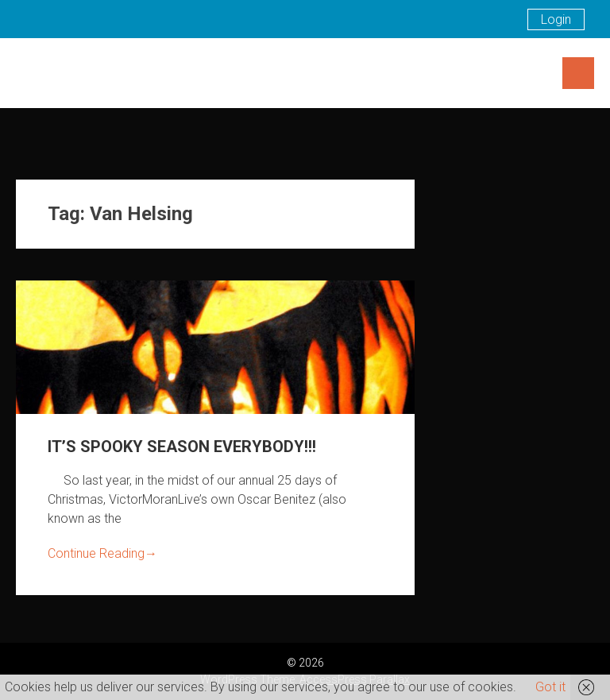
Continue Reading (102, 553)
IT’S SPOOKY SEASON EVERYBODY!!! (182, 447)
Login (556, 19)
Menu (578, 73)
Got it (550, 687)
